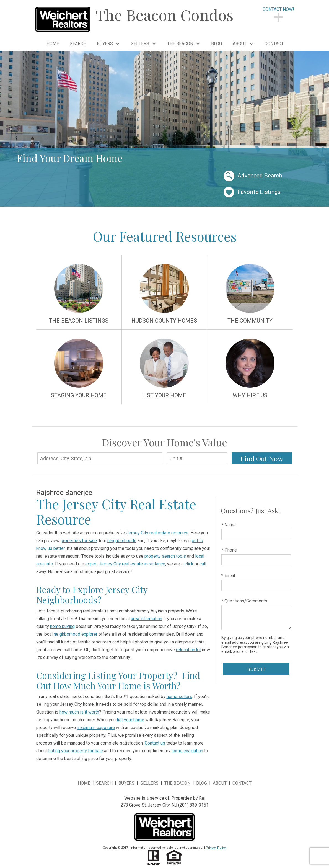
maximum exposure (96, 727)
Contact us (155, 743)
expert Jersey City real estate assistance (125, 564)
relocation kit (188, 650)
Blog (217, 44)
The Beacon (177, 783)
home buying (62, 626)
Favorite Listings (252, 192)
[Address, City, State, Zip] (100, 458)
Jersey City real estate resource (157, 533)
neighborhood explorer (76, 634)
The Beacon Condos (165, 15)
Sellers (149, 783)
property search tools (165, 556)
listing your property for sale (76, 751)
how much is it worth (79, 712)
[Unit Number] (197, 458)
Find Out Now (262, 458)
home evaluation (187, 751)
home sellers (179, 696)
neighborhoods (122, 541)
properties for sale (79, 541)
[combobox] (100, 458)
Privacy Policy (216, 848)
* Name (229, 525)
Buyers (126, 783)
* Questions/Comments (244, 601)
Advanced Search (253, 176)
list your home (130, 720)
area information (147, 619)
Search (78, 44)
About (220, 783)
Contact (274, 44)
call (203, 564)
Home (53, 44)
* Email (228, 575)
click (189, 564)
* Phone (229, 550)
